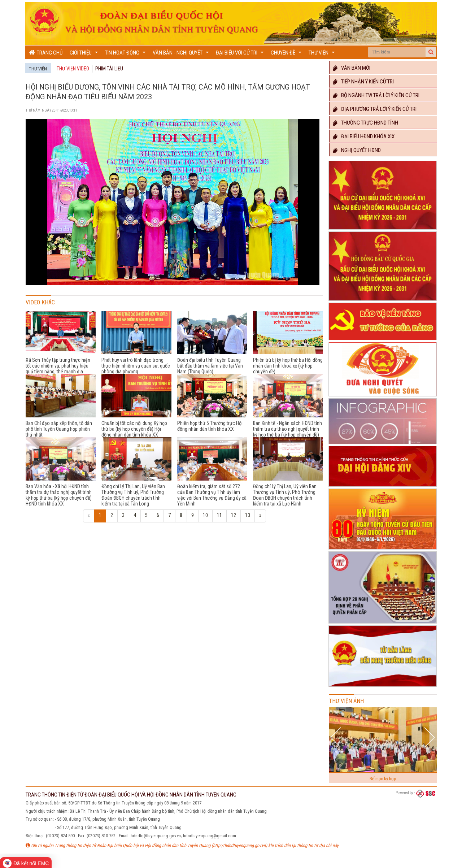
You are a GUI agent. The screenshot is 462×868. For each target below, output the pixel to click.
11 (219, 515)
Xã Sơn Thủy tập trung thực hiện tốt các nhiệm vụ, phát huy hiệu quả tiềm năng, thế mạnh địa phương (58, 369)
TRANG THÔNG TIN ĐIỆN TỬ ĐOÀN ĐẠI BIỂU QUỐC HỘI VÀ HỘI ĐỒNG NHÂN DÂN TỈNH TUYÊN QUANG (131, 795)
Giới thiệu (85, 54)
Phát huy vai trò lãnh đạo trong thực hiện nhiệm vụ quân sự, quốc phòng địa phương (136, 366)
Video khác (40, 302)
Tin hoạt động (126, 54)
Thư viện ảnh (346, 701)
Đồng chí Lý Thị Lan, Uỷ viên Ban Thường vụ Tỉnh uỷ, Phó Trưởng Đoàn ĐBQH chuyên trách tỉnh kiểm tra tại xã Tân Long (133, 495)
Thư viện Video (73, 69)
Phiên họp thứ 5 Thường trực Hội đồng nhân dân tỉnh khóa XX (210, 426)
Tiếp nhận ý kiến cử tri (363, 82)
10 (205, 515)
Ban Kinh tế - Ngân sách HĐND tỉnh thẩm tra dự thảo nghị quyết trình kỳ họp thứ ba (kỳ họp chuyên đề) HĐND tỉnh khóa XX (287, 432)
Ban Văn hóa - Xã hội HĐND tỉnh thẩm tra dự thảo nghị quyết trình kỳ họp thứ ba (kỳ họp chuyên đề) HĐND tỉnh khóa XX (59, 495)
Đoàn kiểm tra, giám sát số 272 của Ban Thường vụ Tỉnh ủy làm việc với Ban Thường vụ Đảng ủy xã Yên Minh (212, 495)
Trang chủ (46, 53)
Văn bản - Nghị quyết (182, 54)
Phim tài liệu (109, 69)
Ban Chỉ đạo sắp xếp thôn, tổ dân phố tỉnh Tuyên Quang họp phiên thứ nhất (59, 429)
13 (248, 515)
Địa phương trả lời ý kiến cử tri (375, 109)
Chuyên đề (287, 54)
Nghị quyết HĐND (357, 150)
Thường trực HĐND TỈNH (366, 123)
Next (429, 737)
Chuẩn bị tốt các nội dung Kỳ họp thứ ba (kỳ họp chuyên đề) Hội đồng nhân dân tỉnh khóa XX (134, 429)
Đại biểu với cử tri (241, 54)
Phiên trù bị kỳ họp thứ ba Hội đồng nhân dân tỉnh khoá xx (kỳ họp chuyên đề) (288, 366)
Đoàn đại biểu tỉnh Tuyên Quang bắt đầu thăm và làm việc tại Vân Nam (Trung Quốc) (210, 366)
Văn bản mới (352, 68)
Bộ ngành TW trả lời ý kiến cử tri (376, 95)
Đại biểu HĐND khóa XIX (364, 136)
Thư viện (322, 54)
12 (234, 515)
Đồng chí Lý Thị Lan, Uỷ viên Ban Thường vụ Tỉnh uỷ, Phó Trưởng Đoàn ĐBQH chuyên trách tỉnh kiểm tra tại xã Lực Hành (285, 495)
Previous (337, 737)
